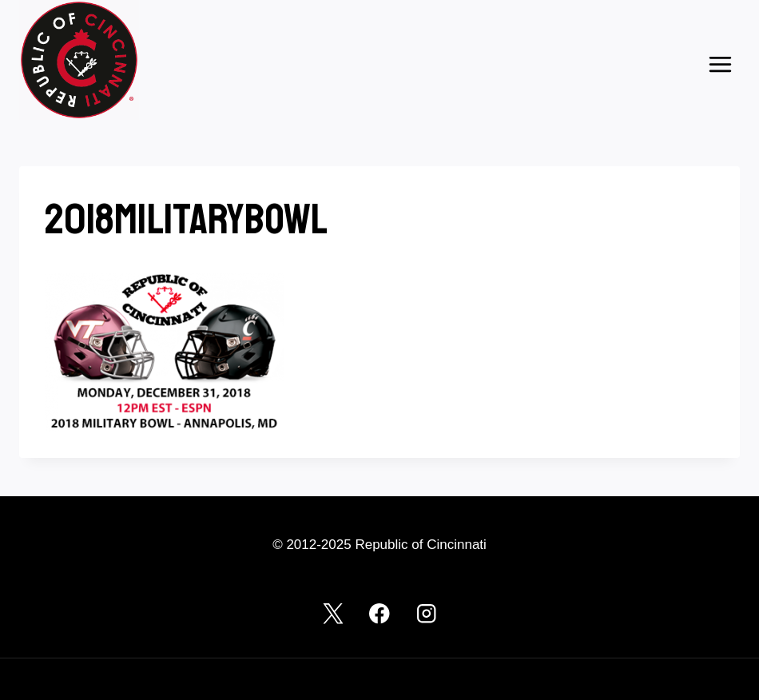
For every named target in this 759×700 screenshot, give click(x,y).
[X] (333, 613)
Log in (34, 679)
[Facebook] (380, 613)
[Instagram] (426, 613)
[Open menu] (720, 64)
